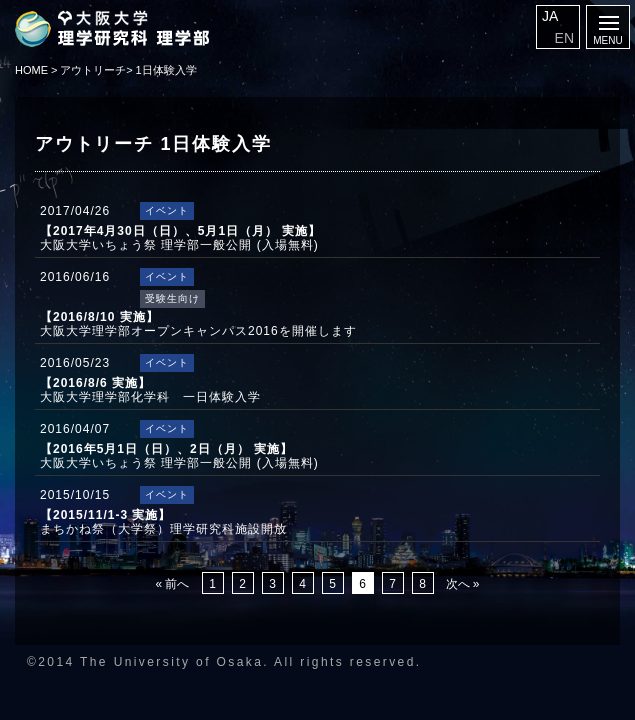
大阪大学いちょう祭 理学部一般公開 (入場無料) (180, 238)
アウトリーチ (93, 70)
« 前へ (172, 584)
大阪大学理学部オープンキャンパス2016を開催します (198, 324)
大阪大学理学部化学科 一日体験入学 (150, 390)
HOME (31, 70)
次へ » (463, 584)
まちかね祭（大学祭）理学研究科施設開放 (163, 522)
